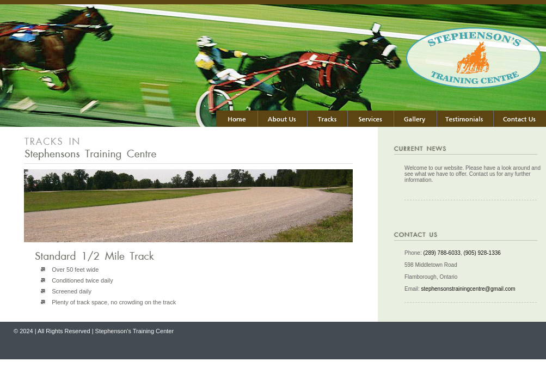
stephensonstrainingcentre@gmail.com (468, 289)
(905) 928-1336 (482, 253)
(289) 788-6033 (441, 253)
